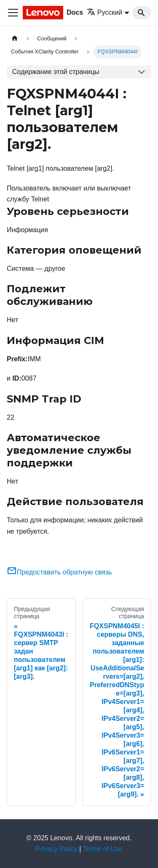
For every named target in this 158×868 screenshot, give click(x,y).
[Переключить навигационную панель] (13, 13)
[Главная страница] (15, 38)
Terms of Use (103, 849)
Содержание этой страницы (56, 72)
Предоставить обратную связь (59, 572)
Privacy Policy (56, 849)
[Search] (142, 13)
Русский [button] (104, 12)
